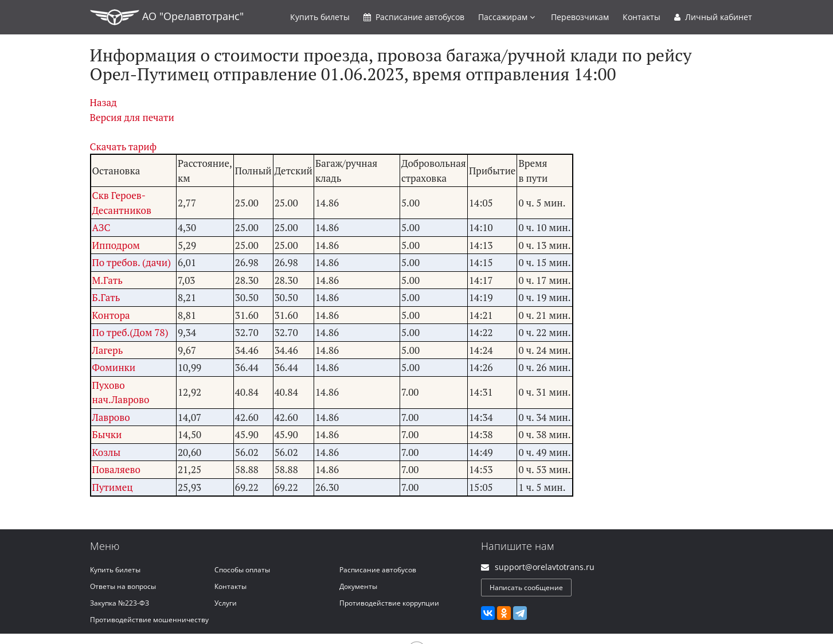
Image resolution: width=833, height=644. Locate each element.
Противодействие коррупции (389, 603)
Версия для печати (132, 117)
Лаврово (111, 417)
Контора (111, 315)
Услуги (226, 603)
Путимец (113, 487)
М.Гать (107, 280)
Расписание (414, 17)
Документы (358, 586)
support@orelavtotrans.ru (545, 567)
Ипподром (116, 245)
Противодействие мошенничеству (149, 620)
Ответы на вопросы (123, 586)
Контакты (642, 17)
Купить (320, 17)
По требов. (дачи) (132, 262)
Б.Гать (106, 297)
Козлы (107, 452)
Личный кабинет (713, 17)
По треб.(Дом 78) (130, 332)
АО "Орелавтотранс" (167, 17)
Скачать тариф (124, 147)
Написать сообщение (526, 588)
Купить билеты (115, 570)
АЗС (101, 227)
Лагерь (108, 350)
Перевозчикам (580, 17)
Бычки (107, 434)
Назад (103, 102)
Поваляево (116, 469)
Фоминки (114, 367)
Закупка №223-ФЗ (120, 603)
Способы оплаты (242, 570)
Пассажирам (507, 17)
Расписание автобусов (378, 570)
